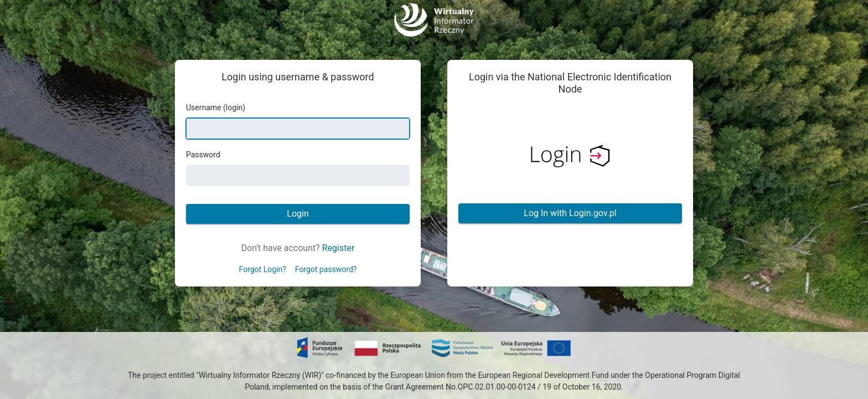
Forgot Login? (263, 269)
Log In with (570, 213)
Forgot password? (326, 269)
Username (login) (216, 108)
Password (203, 155)
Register (339, 248)
